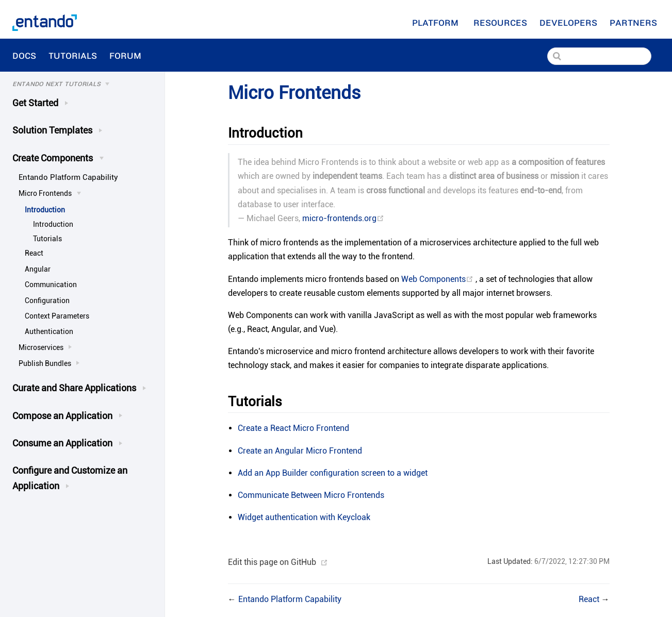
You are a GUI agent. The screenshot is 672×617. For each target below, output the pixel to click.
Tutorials (73, 55)
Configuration (47, 301)
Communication (51, 285)
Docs (24, 55)
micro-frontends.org (343, 218)
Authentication (49, 331)
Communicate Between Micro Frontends (311, 495)
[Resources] (500, 22)
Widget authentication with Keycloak (304, 517)
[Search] (599, 56)
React (34, 253)
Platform (437, 22)
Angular (38, 269)
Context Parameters (57, 316)
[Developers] (568, 22)
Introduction (45, 210)
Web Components (438, 279)
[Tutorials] (87, 84)
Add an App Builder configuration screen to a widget (333, 473)
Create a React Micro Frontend (293, 428)
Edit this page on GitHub (272, 562)
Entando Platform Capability (68, 177)
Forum (127, 55)
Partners (635, 22)
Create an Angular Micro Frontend (300, 451)
